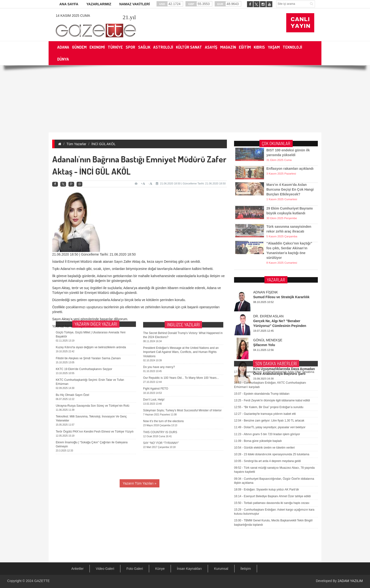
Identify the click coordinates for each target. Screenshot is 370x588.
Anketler (77, 569)
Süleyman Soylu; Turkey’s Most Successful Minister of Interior (182, 358)
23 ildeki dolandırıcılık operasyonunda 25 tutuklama (272, 386)
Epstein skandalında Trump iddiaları (262, 326)
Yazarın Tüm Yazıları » (140, 483)
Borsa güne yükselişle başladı (258, 373)
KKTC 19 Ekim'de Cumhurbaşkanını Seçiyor (84, 315)
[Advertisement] (185, 99)
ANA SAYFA (69, 4)
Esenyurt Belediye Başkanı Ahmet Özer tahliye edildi (272, 428)
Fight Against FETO (156, 336)
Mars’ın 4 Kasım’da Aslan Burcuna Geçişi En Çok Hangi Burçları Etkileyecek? (290, 182)
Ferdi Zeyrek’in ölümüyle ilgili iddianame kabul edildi (272, 332)
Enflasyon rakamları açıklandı (290, 163)
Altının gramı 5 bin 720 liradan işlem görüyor (267, 366)
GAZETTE (42, 581)
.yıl (129, 17)
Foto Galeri (135, 569)
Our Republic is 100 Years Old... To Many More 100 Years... (181, 325)
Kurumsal (221, 569)
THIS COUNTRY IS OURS (160, 380)
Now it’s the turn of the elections (163, 369)
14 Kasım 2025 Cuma (73, 16)
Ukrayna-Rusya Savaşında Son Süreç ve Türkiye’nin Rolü (92, 352)
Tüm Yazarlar (76, 144)
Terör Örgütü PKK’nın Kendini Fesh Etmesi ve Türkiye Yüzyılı (95, 377)
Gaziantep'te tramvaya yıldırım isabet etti (265, 346)
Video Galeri (105, 569)
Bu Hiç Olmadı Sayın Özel (72, 341)
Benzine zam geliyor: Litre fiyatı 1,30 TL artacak (269, 353)
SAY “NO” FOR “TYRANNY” (161, 391)
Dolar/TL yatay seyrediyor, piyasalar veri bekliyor (270, 360)
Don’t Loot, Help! (154, 347)
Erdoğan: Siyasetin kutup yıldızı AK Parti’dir (267, 422)
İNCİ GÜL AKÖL (104, 144)
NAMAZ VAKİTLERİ (135, 4)
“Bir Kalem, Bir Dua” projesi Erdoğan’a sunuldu (269, 339)
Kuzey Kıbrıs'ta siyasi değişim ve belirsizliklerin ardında (91, 293)
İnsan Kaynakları (189, 569)
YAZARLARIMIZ (99, 4)
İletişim (246, 569)
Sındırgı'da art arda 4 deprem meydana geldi (267, 393)
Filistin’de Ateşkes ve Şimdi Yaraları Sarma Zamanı (88, 304)
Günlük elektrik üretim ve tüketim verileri (264, 380)
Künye (160, 569)
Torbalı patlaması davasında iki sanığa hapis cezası (272, 435)
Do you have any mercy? (159, 315)
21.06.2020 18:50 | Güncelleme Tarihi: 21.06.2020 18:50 (191, 183)
